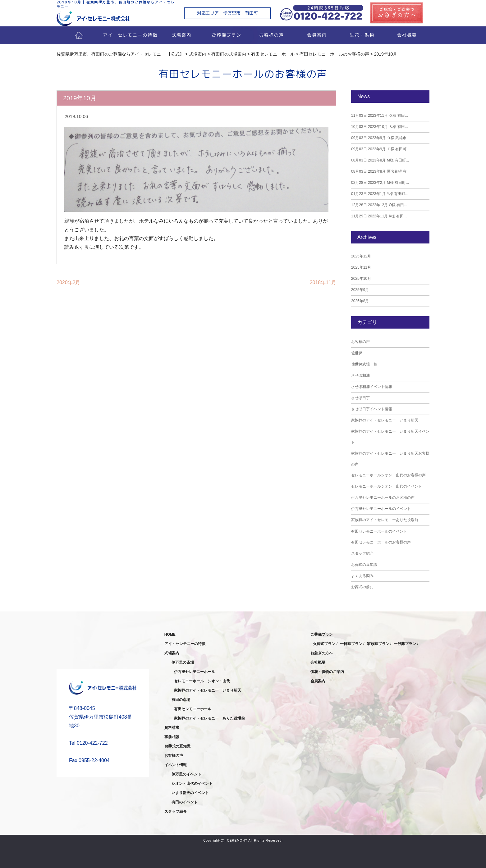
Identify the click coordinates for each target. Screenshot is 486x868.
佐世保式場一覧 (364, 364)
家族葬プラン (378, 644)
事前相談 (172, 737)
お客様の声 (272, 35)
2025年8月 (360, 301)
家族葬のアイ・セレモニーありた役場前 (385, 520)
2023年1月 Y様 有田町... (380, 194)
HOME (170, 634)
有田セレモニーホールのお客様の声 (381, 542)
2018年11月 (323, 282)
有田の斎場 (181, 700)
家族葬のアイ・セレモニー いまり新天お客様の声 (390, 459)
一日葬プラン (351, 644)
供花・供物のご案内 (327, 672)
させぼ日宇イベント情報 (372, 409)
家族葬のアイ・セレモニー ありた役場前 (209, 718)
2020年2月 (69, 282)
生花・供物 (362, 35)
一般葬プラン (405, 644)
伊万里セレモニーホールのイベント (381, 509)
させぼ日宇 (360, 398)
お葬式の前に (362, 587)
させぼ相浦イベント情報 (372, 387)
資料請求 (172, 728)
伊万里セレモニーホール (195, 672)
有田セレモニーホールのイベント (379, 531)
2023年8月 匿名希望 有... (380, 171)
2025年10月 (361, 279)
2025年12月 (361, 256)
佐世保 (357, 353)
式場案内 (181, 35)
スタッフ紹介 (362, 553)
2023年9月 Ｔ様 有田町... (380, 149)
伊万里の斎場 (183, 662)
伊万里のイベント (186, 774)
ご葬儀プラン (227, 35)
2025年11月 (361, 267)
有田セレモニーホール (193, 709)
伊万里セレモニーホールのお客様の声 (383, 498)
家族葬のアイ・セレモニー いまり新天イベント (390, 437)
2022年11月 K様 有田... (379, 216)
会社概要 (407, 35)
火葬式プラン (324, 644)
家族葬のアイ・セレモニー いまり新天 (385, 420)
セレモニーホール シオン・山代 (202, 681)
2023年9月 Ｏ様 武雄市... (380, 138)
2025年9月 (360, 290)
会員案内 (317, 35)
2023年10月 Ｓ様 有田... (380, 127)
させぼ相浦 (360, 375)
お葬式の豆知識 (364, 565)
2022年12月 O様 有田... (379, 205)
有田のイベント (185, 802)
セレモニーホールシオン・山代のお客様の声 (388, 475)
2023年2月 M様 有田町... (380, 183)
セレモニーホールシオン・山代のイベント (387, 486)
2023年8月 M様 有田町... (380, 160)
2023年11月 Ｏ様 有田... (380, 116)
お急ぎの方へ (322, 653)
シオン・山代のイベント (192, 784)
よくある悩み (362, 576)
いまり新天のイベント (190, 793)
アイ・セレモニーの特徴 (130, 35)
